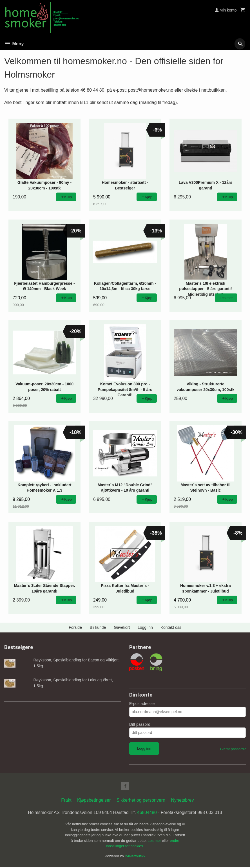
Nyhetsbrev (183, 801)
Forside (75, 627)
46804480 (147, 813)
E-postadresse (142, 704)
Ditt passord (140, 724)
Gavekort (122, 627)
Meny (14, 44)
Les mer (155, 841)
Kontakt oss (171, 627)
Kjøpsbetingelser (94, 801)
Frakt (66, 801)
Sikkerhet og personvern (141, 801)
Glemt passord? (233, 749)
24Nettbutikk (135, 857)
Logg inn (145, 627)
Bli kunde (98, 627)
